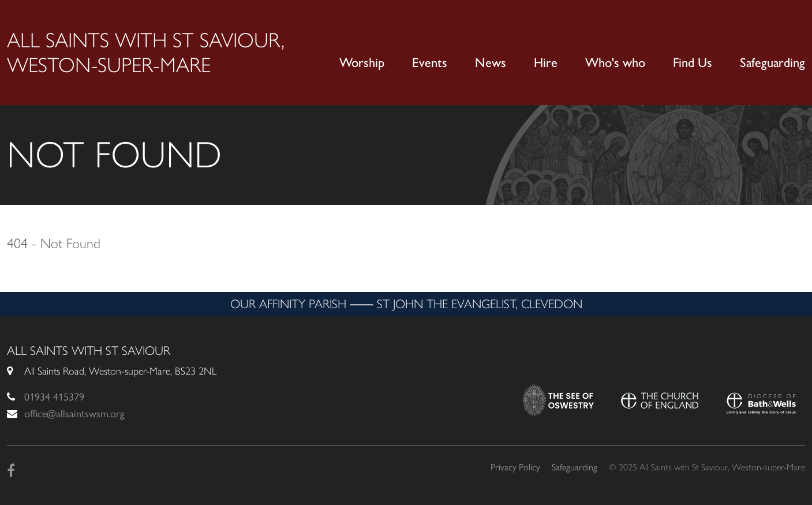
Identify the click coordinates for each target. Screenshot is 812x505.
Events (430, 63)
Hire (546, 63)
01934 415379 (54, 397)
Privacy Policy (515, 467)
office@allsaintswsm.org (74, 414)
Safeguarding (772, 63)
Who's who (615, 63)
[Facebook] (11, 471)
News (491, 63)
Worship (362, 63)
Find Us (693, 63)
